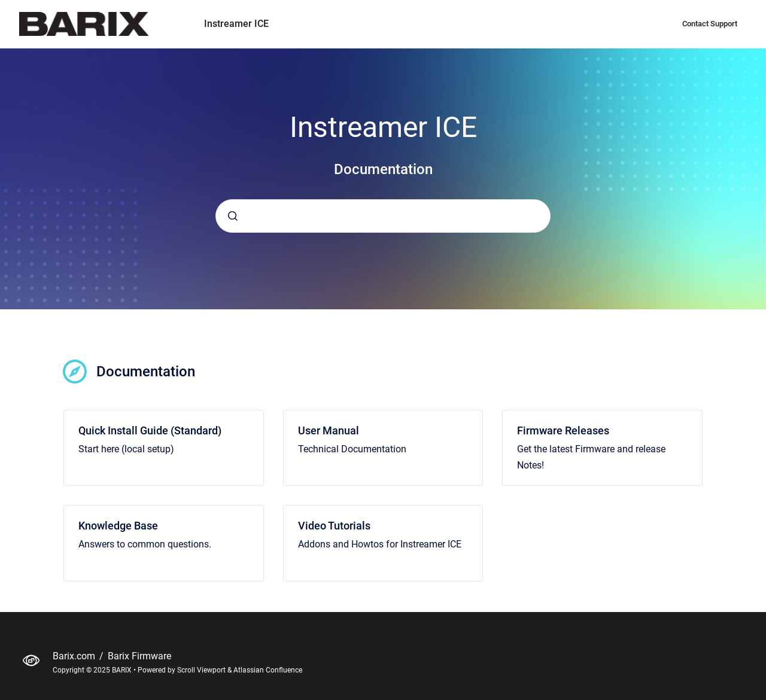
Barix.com (75, 656)
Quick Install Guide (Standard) (150, 430)
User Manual (329, 430)
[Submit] (233, 216)
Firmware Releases (563, 430)
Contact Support (710, 24)
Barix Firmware (139, 656)
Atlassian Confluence (268, 670)
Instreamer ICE (236, 24)
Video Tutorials (334, 526)
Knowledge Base (118, 526)
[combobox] (383, 216)
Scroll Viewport (202, 670)
